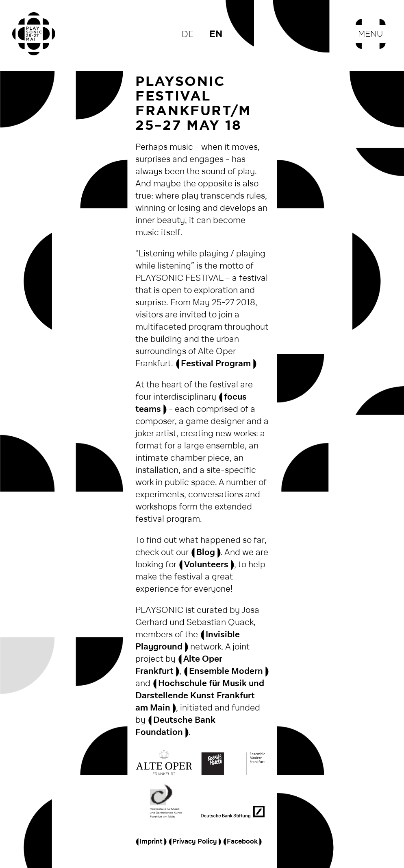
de (188, 34)
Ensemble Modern (226, 671)
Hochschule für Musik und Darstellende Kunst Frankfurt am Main (200, 696)
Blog (206, 552)
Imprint (151, 842)
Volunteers (206, 565)
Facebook (242, 842)
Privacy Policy (195, 842)
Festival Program (216, 364)
